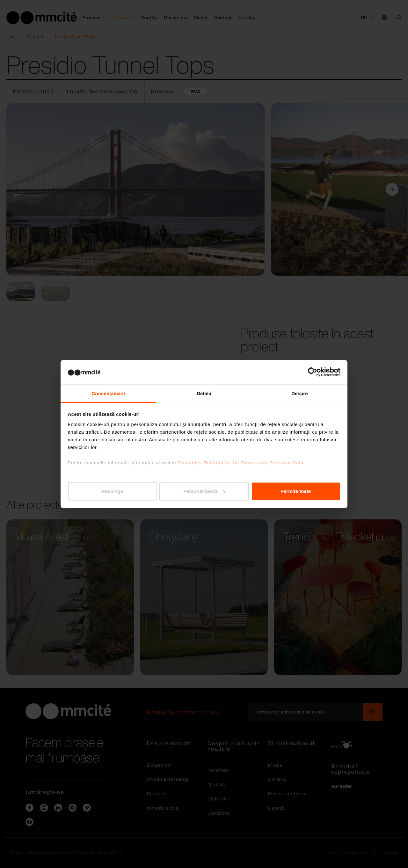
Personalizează (204, 491)
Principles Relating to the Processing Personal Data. (241, 462)
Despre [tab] (299, 393)
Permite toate (296, 491)
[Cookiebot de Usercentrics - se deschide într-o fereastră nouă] (313, 372)
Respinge (113, 491)
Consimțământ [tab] (108, 393)
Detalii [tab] (204, 393)
